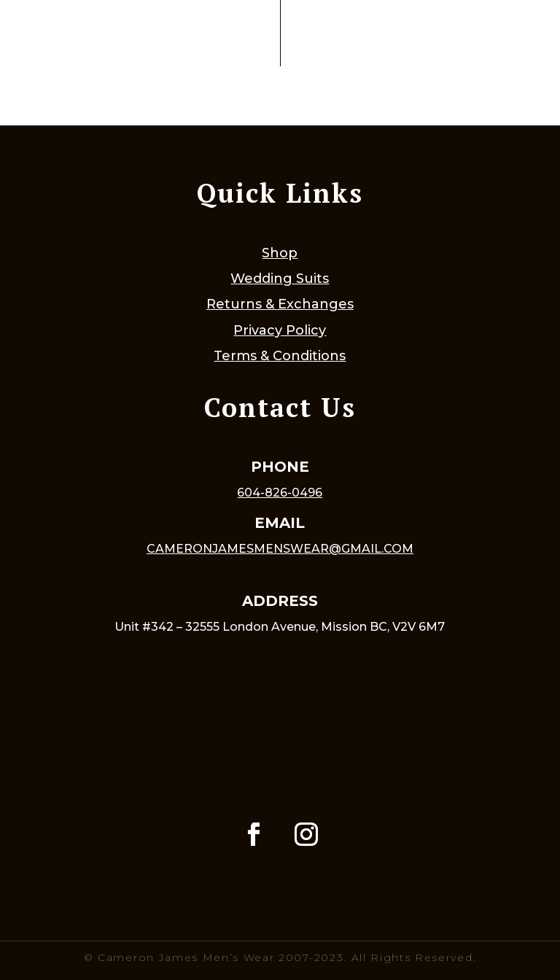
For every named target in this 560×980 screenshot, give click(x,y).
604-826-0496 (280, 493)
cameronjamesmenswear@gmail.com (280, 549)
